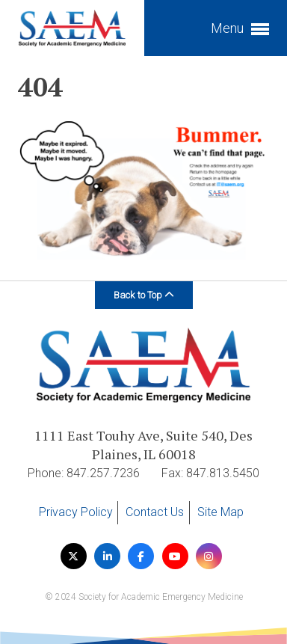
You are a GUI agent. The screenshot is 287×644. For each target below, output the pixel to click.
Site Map (220, 512)
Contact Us (155, 512)
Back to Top (144, 295)
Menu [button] (240, 30)
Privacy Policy (76, 512)
